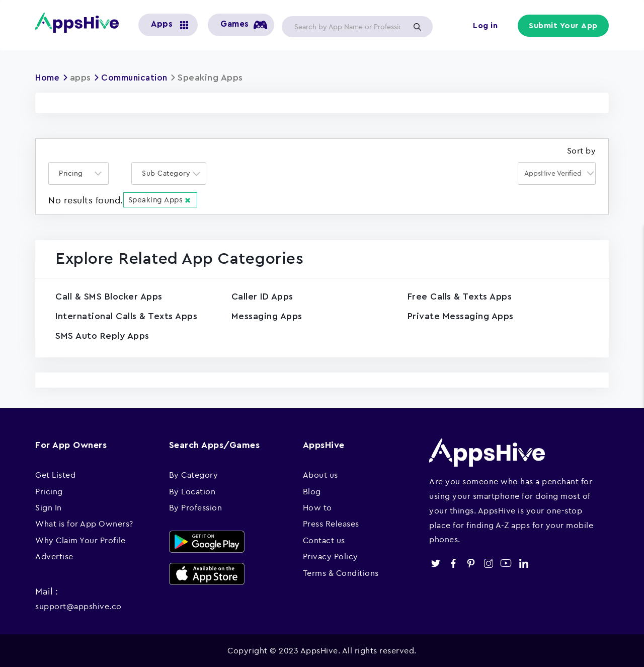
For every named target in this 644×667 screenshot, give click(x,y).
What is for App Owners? (84, 523)
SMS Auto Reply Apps (102, 335)
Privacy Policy (331, 556)
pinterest (471, 563)
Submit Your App (564, 26)
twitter (435, 563)
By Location (192, 490)
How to (317, 507)
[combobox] (78, 173)
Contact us (324, 540)
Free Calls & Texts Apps (460, 296)
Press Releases (331, 523)
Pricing (49, 490)
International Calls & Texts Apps (126, 316)
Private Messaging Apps (461, 316)
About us (320, 474)
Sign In (49, 507)
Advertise (54, 556)
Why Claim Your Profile (80, 540)
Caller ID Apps (262, 296)
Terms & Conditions (341, 572)
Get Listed (55, 474)
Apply (417, 27)
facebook (453, 563)
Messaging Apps (267, 316)
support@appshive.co (78, 606)
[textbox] (74, 173)
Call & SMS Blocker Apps (109, 296)
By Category (194, 474)
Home (48, 78)
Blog (312, 490)
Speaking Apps (160, 199)
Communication (139, 78)
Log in (486, 26)
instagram (488, 563)
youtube (506, 563)
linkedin (524, 563)
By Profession (196, 507)
